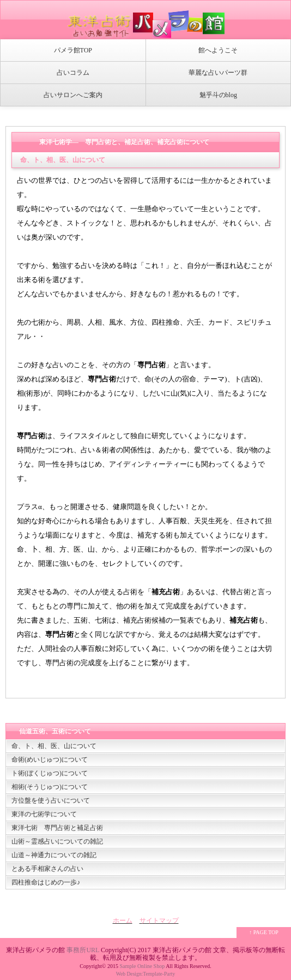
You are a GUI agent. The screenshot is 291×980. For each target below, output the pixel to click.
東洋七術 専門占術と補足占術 (57, 828)
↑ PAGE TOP (264, 932)
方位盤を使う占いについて (51, 800)
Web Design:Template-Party (146, 974)
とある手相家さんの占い (47, 869)
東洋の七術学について (44, 814)
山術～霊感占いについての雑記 (57, 841)
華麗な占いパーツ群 (218, 73)
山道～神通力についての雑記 (54, 855)
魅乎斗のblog (218, 95)
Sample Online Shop (142, 966)
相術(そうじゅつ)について (50, 787)
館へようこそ (218, 50)
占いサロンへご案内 (73, 95)
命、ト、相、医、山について (54, 746)
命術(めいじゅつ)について (50, 760)
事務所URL (83, 950)
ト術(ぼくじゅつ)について (50, 773)
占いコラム (73, 73)
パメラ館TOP (73, 50)
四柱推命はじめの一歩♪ (46, 882)
